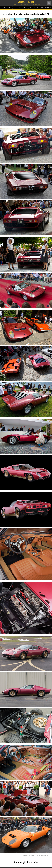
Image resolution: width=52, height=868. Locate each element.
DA (36, 8)
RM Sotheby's (45, 855)
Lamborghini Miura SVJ (17, 14)
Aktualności (8, 8)
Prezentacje (25, 8)
